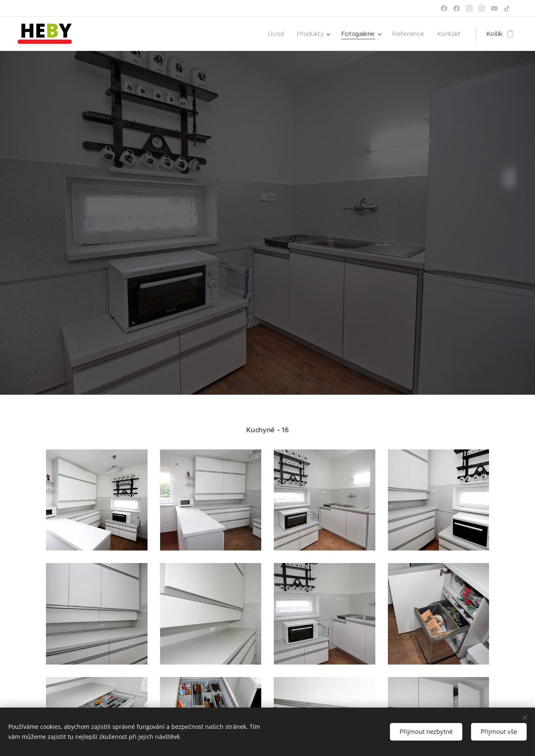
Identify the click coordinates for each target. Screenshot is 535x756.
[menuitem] (273, 34)
